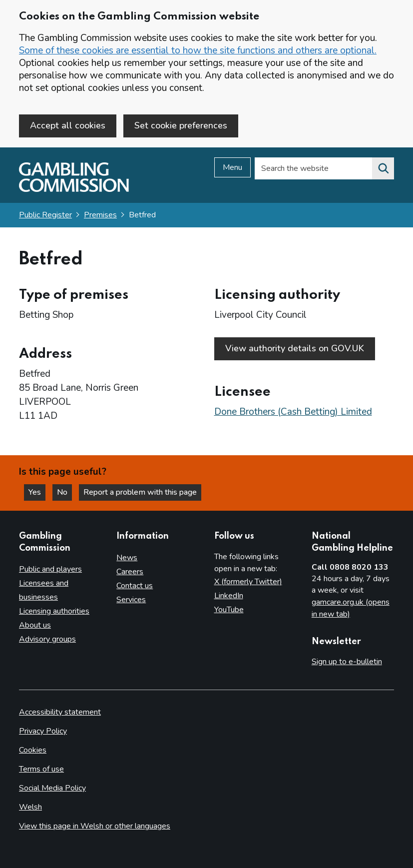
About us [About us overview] (35, 625)
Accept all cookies (68, 125)
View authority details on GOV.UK (295, 348)
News (127, 558)
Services (131, 600)
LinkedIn (229, 596)
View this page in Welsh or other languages (95, 826)
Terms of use (41, 769)
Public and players (50, 569)
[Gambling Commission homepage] (74, 189)
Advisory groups (47, 639)
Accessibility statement (60, 712)
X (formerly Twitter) (248, 582)
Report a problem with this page (140, 492)
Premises (100, 215)
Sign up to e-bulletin (347, 662)
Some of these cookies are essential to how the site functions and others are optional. (198, 50)
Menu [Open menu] (232, 167)
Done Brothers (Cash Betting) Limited (293, 412)
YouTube (229, 610)
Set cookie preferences (181, 125)
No (64, 492)
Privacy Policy (43, 731)
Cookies (33, 750)
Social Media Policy (52, 788)
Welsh (30, 807)
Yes (37, 492)
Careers (130, 572)
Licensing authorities (54, 611)
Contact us (135, 586)
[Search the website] (383, 168)
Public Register (45, 215)
